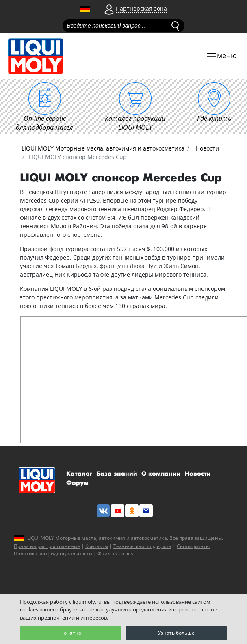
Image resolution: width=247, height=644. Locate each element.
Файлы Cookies (115, 553)
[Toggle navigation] (221, 56)
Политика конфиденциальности (53, 553)
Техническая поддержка (142, 546)
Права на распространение (47, 546)
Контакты (97, 546)
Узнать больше (176, 633)
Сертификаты (193, 546)
